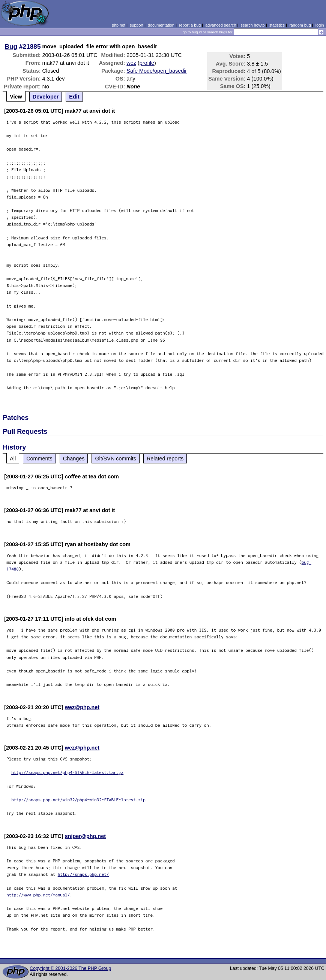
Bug (11, 46)
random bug (300, 25)
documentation (161, 25)
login (320, 25)
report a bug (190, 25)
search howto (252, 25)
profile (147, 63)
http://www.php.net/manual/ (38, 895)
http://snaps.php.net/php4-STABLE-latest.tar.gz (67, 772)
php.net (119, 25)
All (13, 459)
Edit (74, 97)
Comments (39, 459)
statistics (277, 25)
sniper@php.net (85, 836)
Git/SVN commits (116, 459)
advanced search (221, 25)
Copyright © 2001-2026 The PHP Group (70, 968)
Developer (46, 97)
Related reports (165, 459)
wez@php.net (82, 707)
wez (131, 63)
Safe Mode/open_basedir (157, 71)
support (137, 25)
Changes (74, 459)
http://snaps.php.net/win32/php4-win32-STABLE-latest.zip (78, 800)
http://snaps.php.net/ (83, 874)
